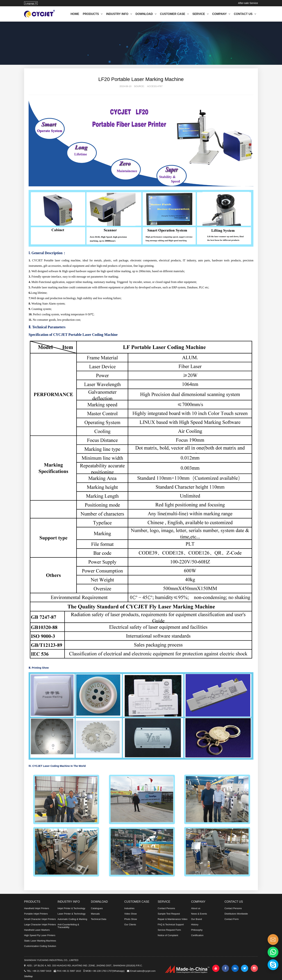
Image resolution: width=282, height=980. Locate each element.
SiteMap (28, 976)
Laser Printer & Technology (72, 914)
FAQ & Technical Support (171, 925)
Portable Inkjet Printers (36, 914)
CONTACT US (245, 14)
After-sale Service (248, 3)
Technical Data (98, 919)
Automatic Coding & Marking (72, 919)
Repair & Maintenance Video (173, 919)
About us (196, 908)
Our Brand (197, 919)
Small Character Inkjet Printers (40, 919)
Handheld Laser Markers (37, 930)
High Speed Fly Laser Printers (40, 935)
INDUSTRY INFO (119, 14)
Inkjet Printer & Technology (71, 908)
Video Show (130, 914)
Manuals (95, 914)
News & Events (199, 914)
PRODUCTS (93, 14)
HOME (75, 14)
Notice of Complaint (168, 935)
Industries (129, 908)
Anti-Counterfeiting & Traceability (68, 926)
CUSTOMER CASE (174, 14)
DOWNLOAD (146, 14)
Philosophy (197, 930)
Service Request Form (169, 930)
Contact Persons (166, 908)
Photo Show (131, 919)
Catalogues (97, 908)
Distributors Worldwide (236, 914)
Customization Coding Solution (40, 946)
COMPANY (221, 14)
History (195, 925)
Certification (197, 935)
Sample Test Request (169, 914)
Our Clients (130, 925)
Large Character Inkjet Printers (40, 925)
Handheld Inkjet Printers (37, 908)
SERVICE (201, 14)
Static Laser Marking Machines (40, 941)
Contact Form (232, 919)
